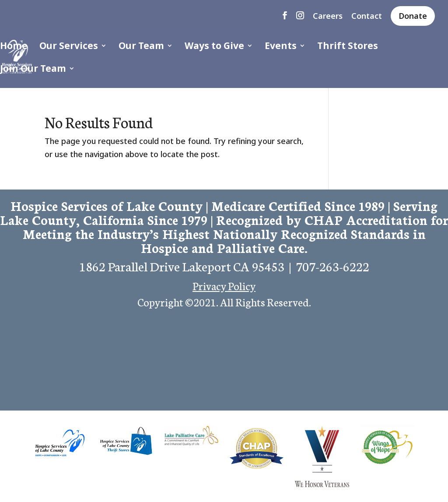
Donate (413, 16)
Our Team (141, 47)
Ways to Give (214, 47)
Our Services (69, 47)
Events (281, 47)
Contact (367, 16)
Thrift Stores (348, 47)
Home (14, 47)
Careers (328, 16)
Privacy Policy (224, 285)
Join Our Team (33, 70)
